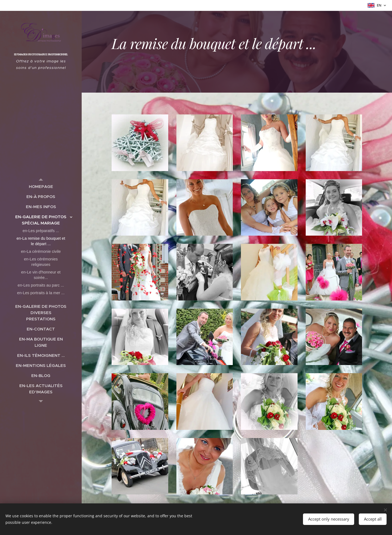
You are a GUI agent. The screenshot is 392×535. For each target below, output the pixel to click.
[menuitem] (41, 186)
